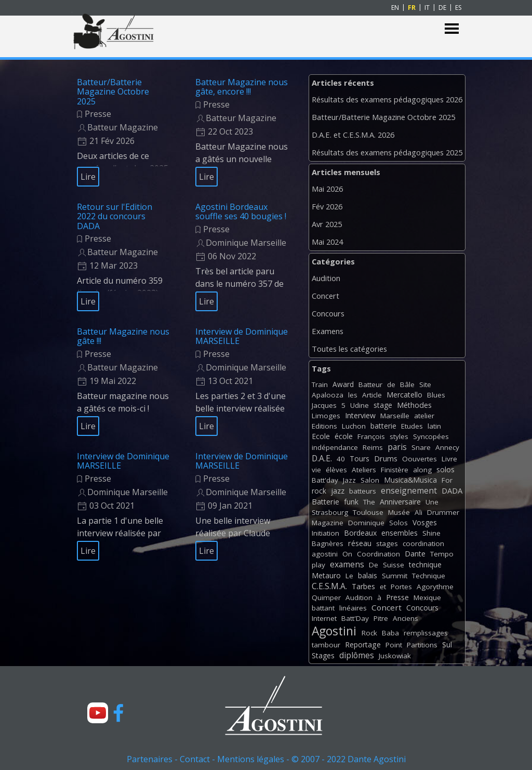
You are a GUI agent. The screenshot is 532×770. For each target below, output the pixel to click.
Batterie (325, 502)
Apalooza (328, 395)
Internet (324, 618)
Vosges (425, 522)
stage (383, 405)
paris (397, 447)
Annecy (447, 447)
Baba (390, 633)
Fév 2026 (327, 206)
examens (347, 564)
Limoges (326, 416)
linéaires (353, 608)
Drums (386, 459)
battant (323, 608)
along (422, 470)
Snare (421, 447)
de (391, 384)
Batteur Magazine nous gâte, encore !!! (242, 87)
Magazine (328, 523)
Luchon (354, 426)
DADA (452, 490)
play (318, 565)
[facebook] (118, 713)
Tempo (442, 554)
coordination (423, 543)
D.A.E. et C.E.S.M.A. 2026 (353, 135)
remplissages (426, 633)
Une (432, 502)
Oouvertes (420, 459)
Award (343, 384)
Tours (360, 459)
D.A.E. (322, 458)
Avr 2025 (327, 224)
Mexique (427, 598)
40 (341, 459)
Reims (373, 447)
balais (368, 575)
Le (349, 576)
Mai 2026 (327, 189)
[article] (123, 132)
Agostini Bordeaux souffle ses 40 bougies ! (241, 211)
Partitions (422, 645)
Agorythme (435, 587)
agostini (325, 554)
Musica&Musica (410, 480)
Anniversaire (400, 502)
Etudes (412, 426)
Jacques (324, 405)
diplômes (357, 655)
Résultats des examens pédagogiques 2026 (387, 99)
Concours (328, 313)
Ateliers (364, 470)
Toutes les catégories (349, 349)
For (447, 480)
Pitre (381, 618)
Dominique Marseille (246, 243)
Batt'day (325, 480)
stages (387, 543)
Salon (370, 480)
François (371, 436)
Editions (324, 426)
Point (394, 645)
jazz (338, 491)
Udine (360, 405)
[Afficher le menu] (452, 29)
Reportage (363, 645)
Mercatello (404, 395)
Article (372, 395)
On (347, 554)
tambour (326, 645)
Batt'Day (355, 618)
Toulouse (368, 512)
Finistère (395, 470)
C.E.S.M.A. (329, 586)
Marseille (395, 416)
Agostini (334, 631)
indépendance (335, 447)
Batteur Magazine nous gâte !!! (123, 336)
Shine (431, 533)
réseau (360, 543)
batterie (383, 426)
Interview (360, 415)
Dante (415, 554)
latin (434, 426)
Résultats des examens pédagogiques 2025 (387, 152)
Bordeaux (360, 533)
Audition (326, 278)
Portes (401, 587)
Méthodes (414, 405)
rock (319, 491)
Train (320, 384)
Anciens (405, 618)
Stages (323, 655)
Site (425, 384)
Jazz (349, 480)
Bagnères (328, 543)
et (383, 587)
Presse (98, 114)
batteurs (363, 491)
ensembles (400, 533)
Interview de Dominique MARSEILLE (242, 336)
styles (399, 436)
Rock (369, 633)
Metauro (326, 575)
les (353, 395)
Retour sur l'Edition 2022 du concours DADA (115, 216)
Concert (325, 296)
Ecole (321, 436)
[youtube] (98, 713)
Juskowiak (395, 656)
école (344, 436)
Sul (447, 645)
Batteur (370, 384)
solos (445, 469)
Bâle (407, 384)
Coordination (378, 554)
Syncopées (431, 436)
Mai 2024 (327, 242)
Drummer (443, 512)
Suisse (394, 565)
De (374, 565)
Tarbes (363, 586)
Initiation (325, 533)
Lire (88, 177)
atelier (424, 416)
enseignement (409, 490)
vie (316, 470)
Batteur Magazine (123, 127)
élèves (336, 470)
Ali (418, 512)
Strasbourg (330, 512)
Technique (429, 576)
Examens (328, 331)
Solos (398, 523)
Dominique (366, 523)
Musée (399, 512)
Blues (436, 395)
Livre (449, 459)
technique (425, 565)
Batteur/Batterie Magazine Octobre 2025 (113, 92)
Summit (395, 576)
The (369, 502)
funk (351, 502)
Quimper (326, 598)
